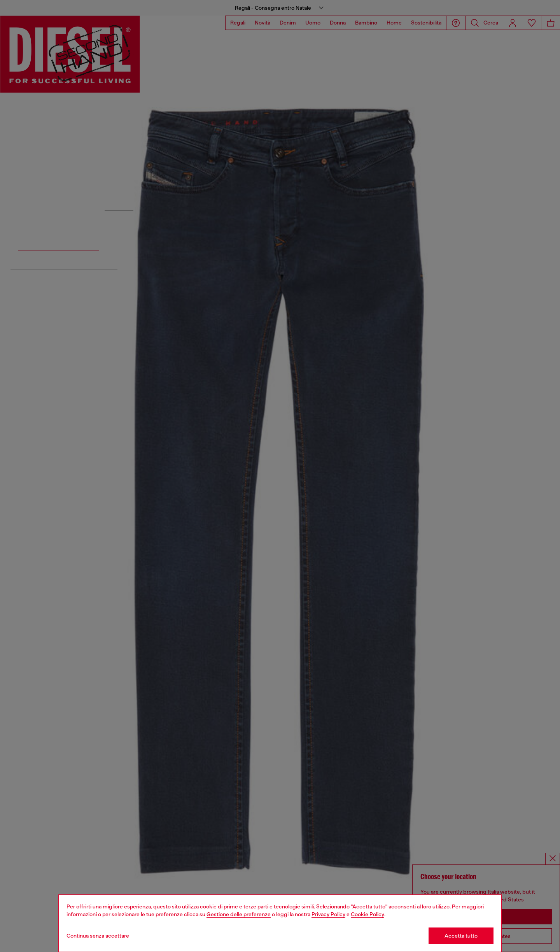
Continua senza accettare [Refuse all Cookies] (98, 936)
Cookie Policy (367, 914)
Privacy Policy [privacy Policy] (328, 914)
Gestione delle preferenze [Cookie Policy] (239, 914)
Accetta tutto (461, 936)
